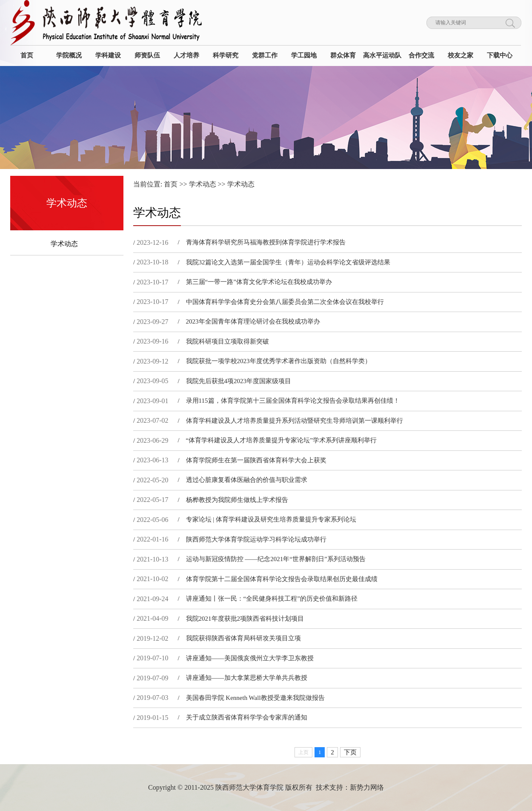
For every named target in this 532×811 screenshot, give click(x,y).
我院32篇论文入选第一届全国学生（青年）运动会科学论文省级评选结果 (288, 262)
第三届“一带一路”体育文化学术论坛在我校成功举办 (259, 282)
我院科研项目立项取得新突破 (227, 341)
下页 (350, 752)
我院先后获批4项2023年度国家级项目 (239, 381)
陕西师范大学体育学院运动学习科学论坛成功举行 (256, 539)
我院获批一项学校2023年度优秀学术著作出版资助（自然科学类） (279, 361)
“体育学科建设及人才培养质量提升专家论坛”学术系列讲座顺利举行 (281, 440)
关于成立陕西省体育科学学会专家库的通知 (247, 717)
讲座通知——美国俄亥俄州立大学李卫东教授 (250, 658)
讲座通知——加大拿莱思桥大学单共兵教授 (247, 678)
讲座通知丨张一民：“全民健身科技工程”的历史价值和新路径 (272, 599)
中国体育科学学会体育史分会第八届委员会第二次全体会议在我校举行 (285, 302)
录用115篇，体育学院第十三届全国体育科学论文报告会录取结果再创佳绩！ (293, 401)
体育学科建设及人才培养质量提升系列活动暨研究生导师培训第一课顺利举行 (295, 421)
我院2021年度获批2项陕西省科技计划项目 (245, 619)
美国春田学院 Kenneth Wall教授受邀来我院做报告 (255, 698)
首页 (171, 184)
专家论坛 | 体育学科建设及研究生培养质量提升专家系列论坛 (271, 519)
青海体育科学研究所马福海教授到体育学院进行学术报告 (266, 242)
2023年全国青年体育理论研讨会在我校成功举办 (253, 321)
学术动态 (64, 244)
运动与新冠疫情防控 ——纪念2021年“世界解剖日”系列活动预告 (276, 559)
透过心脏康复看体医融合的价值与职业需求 (247, 480)
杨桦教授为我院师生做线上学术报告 (237, 500)
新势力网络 (367, 787)
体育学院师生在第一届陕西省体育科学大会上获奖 (256, 460)
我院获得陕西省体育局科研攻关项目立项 (243, 638)
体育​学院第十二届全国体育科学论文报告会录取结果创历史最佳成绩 (282, 579)
